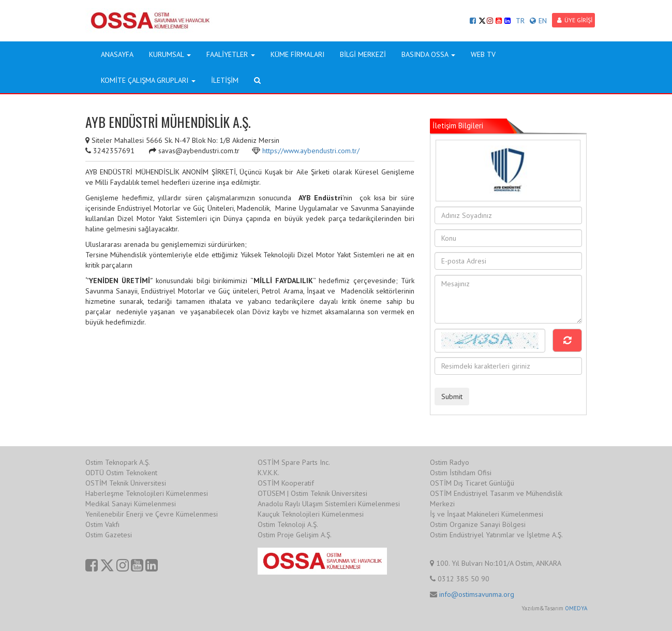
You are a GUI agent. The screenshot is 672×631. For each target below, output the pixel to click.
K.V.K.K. (268, 473)
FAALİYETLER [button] (231, 54)
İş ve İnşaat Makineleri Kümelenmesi (487, 514)
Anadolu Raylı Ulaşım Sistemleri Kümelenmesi (329, 504)
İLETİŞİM (225, 80)
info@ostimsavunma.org (477, 594)
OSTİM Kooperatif (286, 483)
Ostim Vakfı (102, 524)
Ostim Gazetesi (109, 535)
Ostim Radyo (450, 462)
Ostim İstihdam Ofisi (461, 473)
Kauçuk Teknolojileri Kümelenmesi (311, 514)
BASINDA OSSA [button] (428, 54)
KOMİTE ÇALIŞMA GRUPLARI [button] (148, 80)
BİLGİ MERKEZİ (363, 54)
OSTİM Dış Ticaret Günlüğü (472, 483)
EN (538, 21)
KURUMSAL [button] (170, 54)
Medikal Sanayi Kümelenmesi (131, 504)
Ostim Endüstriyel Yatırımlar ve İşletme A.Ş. (496, 535)
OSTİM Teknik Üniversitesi (126, 483)
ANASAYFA (117, 54)
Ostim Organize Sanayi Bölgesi (478, 524)
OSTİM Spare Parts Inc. (294, 462)
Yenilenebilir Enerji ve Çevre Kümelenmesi (152, 514)
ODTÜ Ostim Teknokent (121, 473)
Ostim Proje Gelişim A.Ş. (295, 535)
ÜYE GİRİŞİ (575, 20)
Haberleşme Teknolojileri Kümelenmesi (147, 493)
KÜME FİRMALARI (297, 54)
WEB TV (483, 54)
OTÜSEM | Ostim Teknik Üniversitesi (312, 493)
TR (520, 21)
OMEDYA (576, 608)
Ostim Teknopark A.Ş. (118, 462)
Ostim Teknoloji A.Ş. (288, 524)
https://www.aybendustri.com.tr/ (311, 151)
